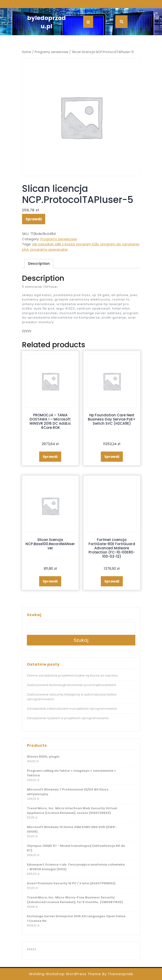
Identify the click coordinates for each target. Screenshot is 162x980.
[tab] (39, 264)
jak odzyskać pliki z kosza (53, 244)
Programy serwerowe (52, 52)
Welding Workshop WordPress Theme (65, 974)
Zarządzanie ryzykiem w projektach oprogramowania (68, 718)
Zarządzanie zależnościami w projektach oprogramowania (72, 709)
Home (27, 52)
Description (39, 264)
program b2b (87, 244)
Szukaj (34, 615)
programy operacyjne (49, 249)
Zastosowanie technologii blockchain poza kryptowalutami (71, 685)
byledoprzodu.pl (46, 22)
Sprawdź (34, 219)
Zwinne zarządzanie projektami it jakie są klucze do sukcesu (72, 675)
